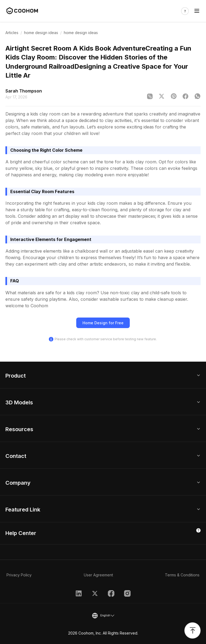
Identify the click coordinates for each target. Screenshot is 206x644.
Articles (12, 33)
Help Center (21, 533)
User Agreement (98, 575)
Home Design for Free (103, 323)
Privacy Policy (19, 575)
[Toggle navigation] (197, 11)
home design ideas (41, 33)
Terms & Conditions (182, 575)
